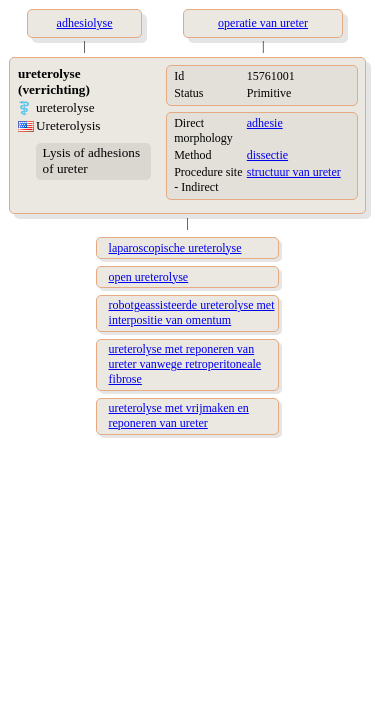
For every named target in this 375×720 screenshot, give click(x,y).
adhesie (265, 123)
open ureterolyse (149, 277)
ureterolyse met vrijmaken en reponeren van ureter (179, 415)
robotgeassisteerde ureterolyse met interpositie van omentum (192, 312)
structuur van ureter (294, 172)
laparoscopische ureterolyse (175, 248)
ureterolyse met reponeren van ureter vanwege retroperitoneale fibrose (185, 364)
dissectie (267, 155)
